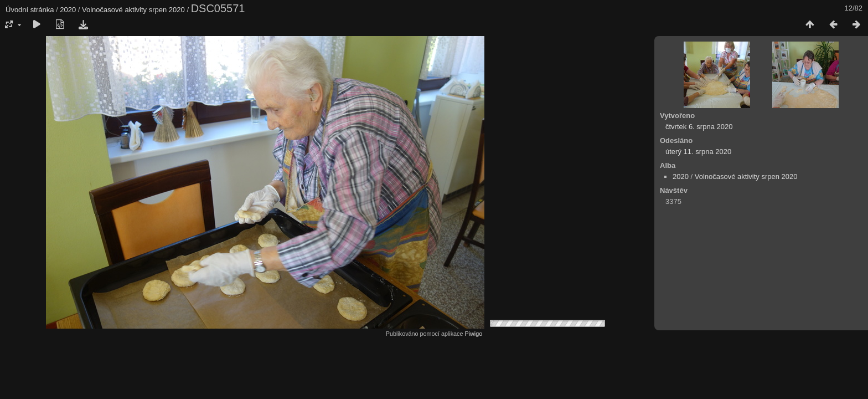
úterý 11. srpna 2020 (698, 152)
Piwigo (473, 334)
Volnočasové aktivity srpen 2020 (133, 10)
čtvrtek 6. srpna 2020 (699, 127)
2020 (68, 10)
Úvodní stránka (30, 10)
